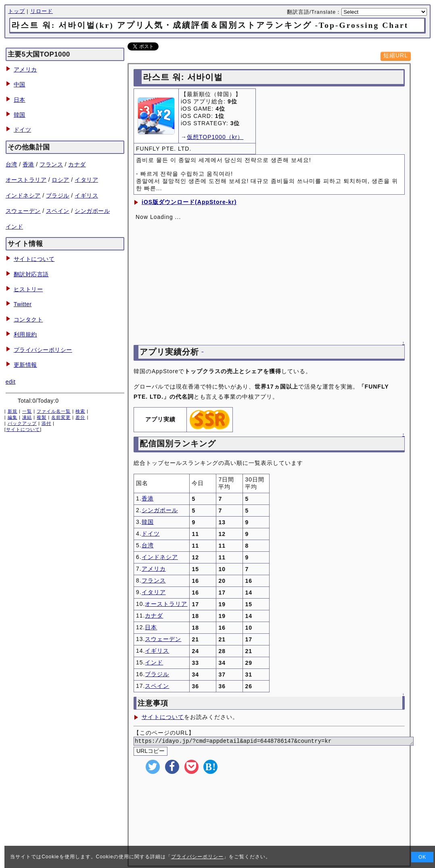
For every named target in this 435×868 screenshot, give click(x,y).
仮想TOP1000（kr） (215, 137)
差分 (80, 417)
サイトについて (34, 259)
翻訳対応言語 (31, 274)
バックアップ (22, 423)
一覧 (27, 411)
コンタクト (28, 319)
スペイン (58, 211)
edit (11, 382)
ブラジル (58, 195)
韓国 (20, 115)
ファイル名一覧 (54, 411)
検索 (80, 411)
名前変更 (61, 417)
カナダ (77, 164)
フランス (51, 164)
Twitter (23, 304)
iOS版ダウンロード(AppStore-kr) (189, 202)
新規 (13, 411)
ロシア (61, 180)
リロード (42, 11)
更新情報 (25, 365)
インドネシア (23, 195)
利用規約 (25, 334)
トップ (17, 11)
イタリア (86, 180)
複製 (42, 417)
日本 (20, 100)
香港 (28, 164)
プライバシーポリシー (43, 350)
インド (15, 227)
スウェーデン (23, 211)
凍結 (27, 417)
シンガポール (92, 211)
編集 (13, 417)
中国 (20, 84)
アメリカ (25, 69)
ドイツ (23, 130)
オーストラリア (26, 180)
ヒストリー (28, 289)
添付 (46, 423)
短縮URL (396, 55)
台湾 (12, 164)
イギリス (86, 195)
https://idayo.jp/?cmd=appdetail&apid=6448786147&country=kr (283, 742)
